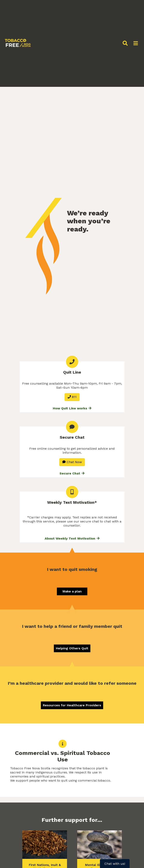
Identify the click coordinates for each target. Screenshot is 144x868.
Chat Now (72, 462)
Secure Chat (72, 473)
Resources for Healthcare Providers (72, 705)
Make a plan (72, 591)
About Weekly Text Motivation (72, 538)
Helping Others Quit (72, 648)
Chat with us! (115, 864)
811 (72, 397)
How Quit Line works (72, 408)
